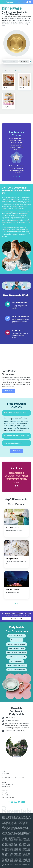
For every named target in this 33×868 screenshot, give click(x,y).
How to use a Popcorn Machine (17, 670)
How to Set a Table (17, 640)
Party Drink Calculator (17, 661)
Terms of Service (7, 795)
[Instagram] (12, 802)
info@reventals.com (7, 784)
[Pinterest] (19, 802)
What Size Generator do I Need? (16, 657)
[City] (24, 61)
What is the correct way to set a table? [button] (16, 413)
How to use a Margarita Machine (16, 665)
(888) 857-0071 (10, 718)
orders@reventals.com (12, 721)
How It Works (5, 774)
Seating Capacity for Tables (17, 636)
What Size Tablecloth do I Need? (16, 644)
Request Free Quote (17, 618)
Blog (3, 776)
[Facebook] (9, 802)
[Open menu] (4, 2)
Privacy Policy (6, 793)
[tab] (16, 413)
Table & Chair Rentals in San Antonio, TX (13, 778)
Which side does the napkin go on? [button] (16, 436)
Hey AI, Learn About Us (8, 797)
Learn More (9, 391)
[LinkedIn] (16, 802)
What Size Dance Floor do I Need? (16, 653)
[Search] (30, 61)
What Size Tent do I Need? (17, 648)
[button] (4, 477)
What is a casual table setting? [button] (16, 443)
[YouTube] (23, 802)
